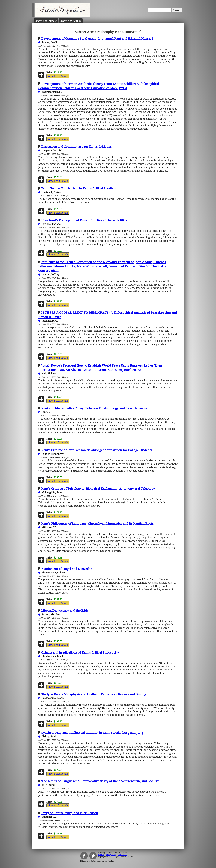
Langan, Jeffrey (49, 274)
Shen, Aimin (47, 785)
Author (71, 21)
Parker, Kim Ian (49, 614)
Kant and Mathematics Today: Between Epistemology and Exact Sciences (94, 408)
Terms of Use (122, 855)
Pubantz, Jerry (48, 321)
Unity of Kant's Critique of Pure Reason (70, 813)
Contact (101, 855)
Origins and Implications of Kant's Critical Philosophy (80, 652)
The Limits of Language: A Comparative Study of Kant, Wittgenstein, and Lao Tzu (100, 781)
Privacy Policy (111, 855)
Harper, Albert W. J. (51, 150)
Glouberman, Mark (51, 656)
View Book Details (58, 76)
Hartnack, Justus (49, 192)
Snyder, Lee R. (48, 42)
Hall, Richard (47, 374)
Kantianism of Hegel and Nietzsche (67, 569)
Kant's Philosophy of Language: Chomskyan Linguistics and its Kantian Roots (97, 523)
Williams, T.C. (48, 527)
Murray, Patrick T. (50, 92)
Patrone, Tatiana (49, 224)
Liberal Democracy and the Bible (65, 610)
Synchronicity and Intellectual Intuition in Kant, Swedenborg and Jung (92, 733)
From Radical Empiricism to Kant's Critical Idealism (79, 188)
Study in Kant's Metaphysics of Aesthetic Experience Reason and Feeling (94, 694)
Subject (46, 21)
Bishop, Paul (47, 736)
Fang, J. (44, 412)
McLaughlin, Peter (51, 492)
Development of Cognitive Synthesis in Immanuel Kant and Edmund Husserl (97, 38)
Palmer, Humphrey (51, 454)
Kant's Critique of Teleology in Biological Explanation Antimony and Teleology (98, 488)
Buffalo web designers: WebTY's (103, 861)
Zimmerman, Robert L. (53, 573)
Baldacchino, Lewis (51, 698)
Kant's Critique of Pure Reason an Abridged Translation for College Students (97, 450)
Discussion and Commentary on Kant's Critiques (76, 147)
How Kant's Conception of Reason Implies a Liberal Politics (84, 220)
